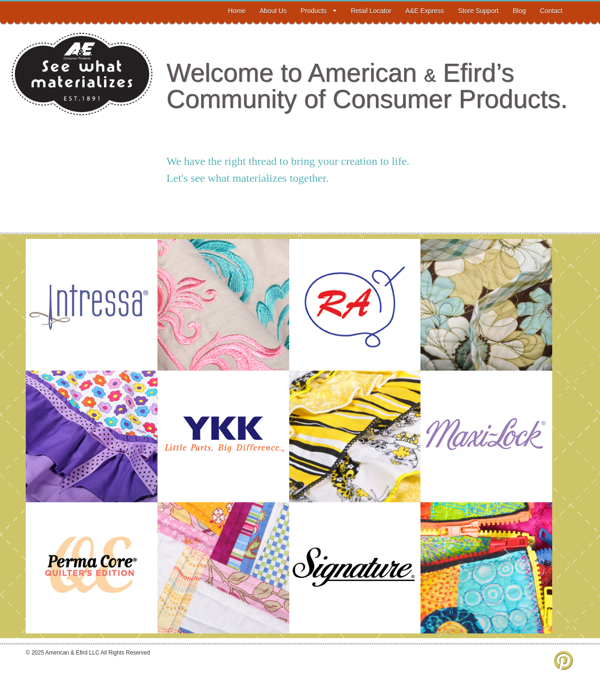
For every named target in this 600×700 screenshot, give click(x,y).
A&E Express (425, 11)
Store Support (478, 11)
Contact (551, 11)
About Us (273, 11)
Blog (519, 11)
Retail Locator (371, 11)
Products (319, 11)
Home (236, 11)
